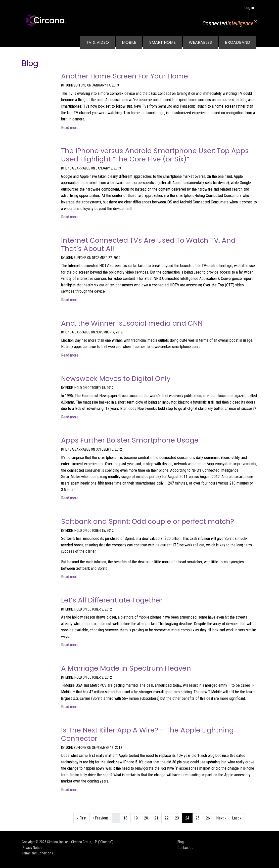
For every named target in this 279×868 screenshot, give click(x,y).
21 (158, 818)
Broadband (238, 42)
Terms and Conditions (37, 853)
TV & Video (98, 42)
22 (168, 818)
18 (127, 818)
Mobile (129, 42)
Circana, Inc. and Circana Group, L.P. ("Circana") (80, 842)
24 (189, 818)
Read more (70, 128)
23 (178, 818)
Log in (249, 8)
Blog (181, 842)
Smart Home (162, 42)
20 (148, 818)
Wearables (200, 42)
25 (199, 818)
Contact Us (185, 848)
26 (209, 818)
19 (137, 818)
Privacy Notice (32, 848)
